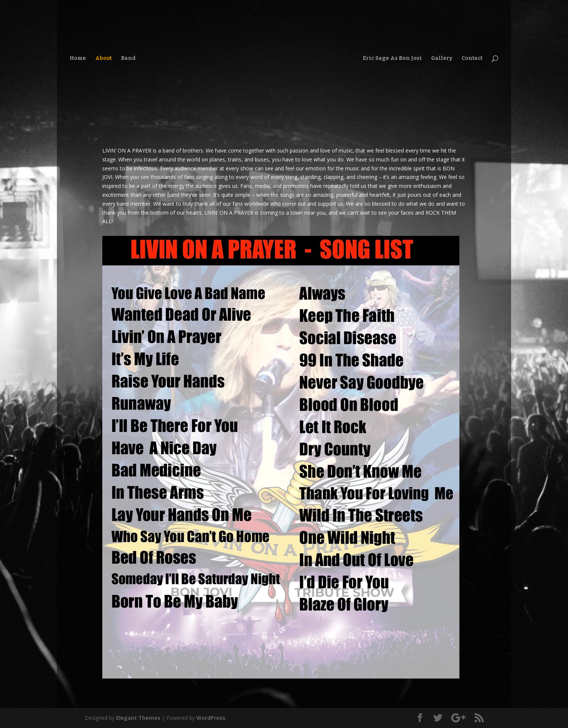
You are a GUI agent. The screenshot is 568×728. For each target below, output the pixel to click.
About (103, 59)
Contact (472, 59)
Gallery (442, 59)
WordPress (211, 718)
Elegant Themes (138, 718)
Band (128, 59)
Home (78, 59)
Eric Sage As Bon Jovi (392, 59)
